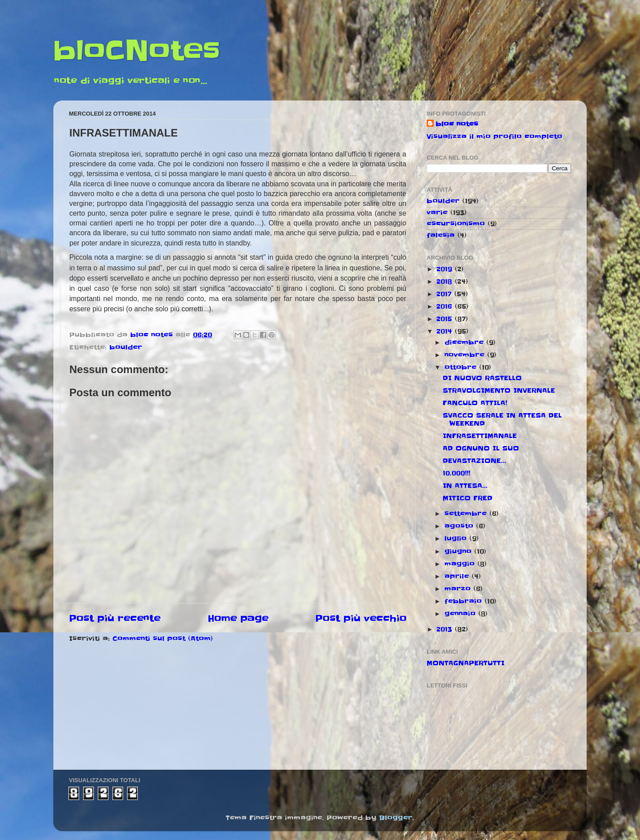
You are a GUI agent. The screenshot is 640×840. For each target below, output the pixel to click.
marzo (459, 589)
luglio (457, 539)
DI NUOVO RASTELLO (482, 378)
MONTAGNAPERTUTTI (466, 663)
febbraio (464, 601)
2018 (446, 281)
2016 (446, 306)
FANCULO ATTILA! (475, 403)
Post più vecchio (361, 619)
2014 (446, 331)
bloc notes (457, 124)
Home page (238, 619)
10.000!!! (456, 473)
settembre (467, 514)
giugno (459, 551)
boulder (126, 347)
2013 (446, 629)
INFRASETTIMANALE (480, 436)
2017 (445, 294)
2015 (446, 319)
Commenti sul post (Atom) (163, 639)
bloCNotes (137, 51)
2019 (446, 269)
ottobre (462, 367)
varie (437, 213)
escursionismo (456, 224)
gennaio (461, 614)
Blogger (396, 818)
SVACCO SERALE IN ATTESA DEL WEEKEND (502, 419)
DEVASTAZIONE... (474, 461)
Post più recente (115, 619)
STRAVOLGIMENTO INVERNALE (499, 390)
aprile (458, 576)
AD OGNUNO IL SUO (481, 448)
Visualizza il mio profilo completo (494, 137)
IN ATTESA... (465, 486)
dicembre (465, 342)
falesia (441, 235)
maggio (461, 564)
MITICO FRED (468, 498)
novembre (466, 355)
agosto (460, 526)
